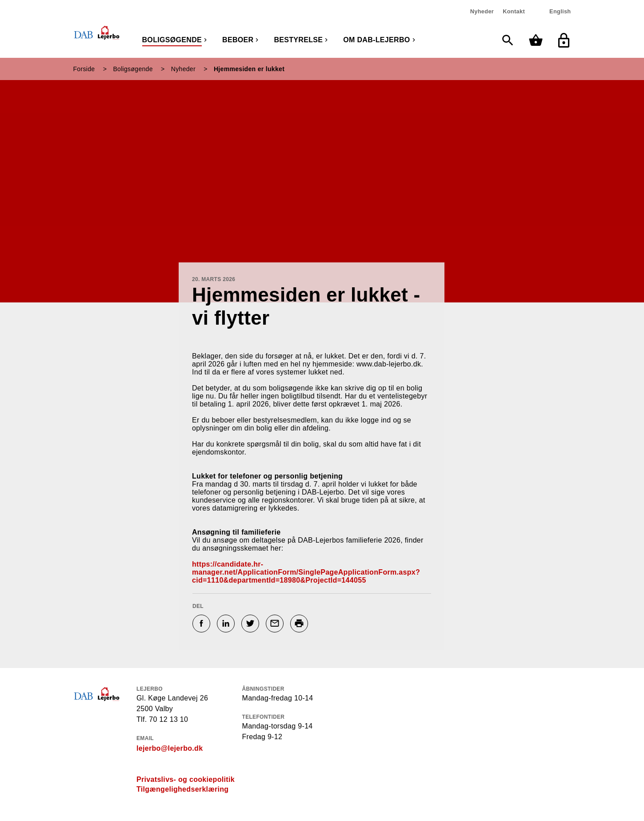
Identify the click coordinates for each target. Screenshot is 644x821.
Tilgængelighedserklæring (182, 789)
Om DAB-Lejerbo (376, 40)
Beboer (238, 40)
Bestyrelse (298, 40)
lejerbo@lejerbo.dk (170, 748)
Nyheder (482, 11)
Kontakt (514, 11)
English (560, 11)
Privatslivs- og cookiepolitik (186, 779)
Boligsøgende (172, 40)
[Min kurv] (538, 40)
